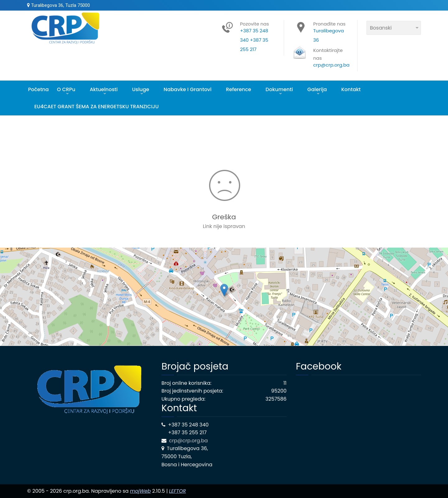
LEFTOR (177, 491)
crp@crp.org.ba (189, 441)
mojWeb (140, 491)
